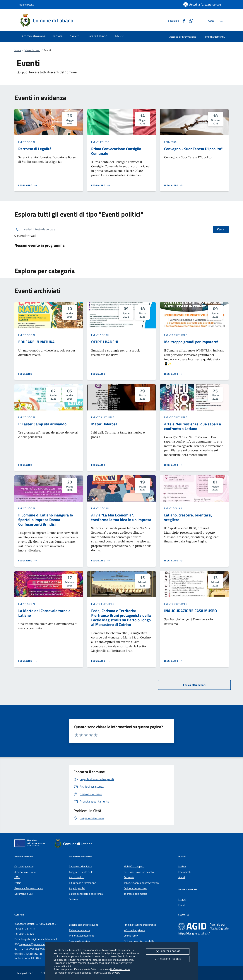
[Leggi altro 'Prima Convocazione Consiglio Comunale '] (101, 185)
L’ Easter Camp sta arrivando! (43, 424)
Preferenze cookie (120, 969)
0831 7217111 (27, 929)
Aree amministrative (26, 872)
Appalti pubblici (77, 888)
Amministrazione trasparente (140, 925)
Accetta (168, 959)
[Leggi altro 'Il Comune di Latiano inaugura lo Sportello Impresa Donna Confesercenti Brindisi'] (28, 561)
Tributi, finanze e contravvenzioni (142, 883)
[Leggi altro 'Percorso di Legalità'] (28, 185)
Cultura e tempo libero (136, 888)
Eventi (182, 905)
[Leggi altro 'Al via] (101, 561)
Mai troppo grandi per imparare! (191, 342)
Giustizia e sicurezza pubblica (139, 872)
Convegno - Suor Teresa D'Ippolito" (193, 149)
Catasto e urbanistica (81, 866)
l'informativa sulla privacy (106, 973)
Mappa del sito (25, 973)
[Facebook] (182, 20)
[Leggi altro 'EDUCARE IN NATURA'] (28, 374)
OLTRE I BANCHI (105, 342)
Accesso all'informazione (183, 37)
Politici (18, 883)
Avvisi (182, 877)
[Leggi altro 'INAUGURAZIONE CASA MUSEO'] (174, 661)
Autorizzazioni (77, 877)
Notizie (182, 866)
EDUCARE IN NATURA (36, 342)
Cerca (221, 229)
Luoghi (182, 899)
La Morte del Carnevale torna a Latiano (44, 613)
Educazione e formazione (83, 883)
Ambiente (129, 877)
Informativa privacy (134, 930)
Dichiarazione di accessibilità (139, 941)
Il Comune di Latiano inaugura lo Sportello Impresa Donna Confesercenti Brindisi (46, 520)
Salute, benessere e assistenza (86, 894)
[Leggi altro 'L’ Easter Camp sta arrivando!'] (28, 465)
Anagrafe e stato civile (81, 872)
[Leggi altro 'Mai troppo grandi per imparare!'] (174, 374)
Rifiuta (167, 951)
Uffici (17, 877)
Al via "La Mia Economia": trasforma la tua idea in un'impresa (121, 517)
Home (18, 50)
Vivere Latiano (32, 50)
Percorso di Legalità (35, 149)
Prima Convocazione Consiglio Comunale (116, 151)
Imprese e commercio (135, 894)
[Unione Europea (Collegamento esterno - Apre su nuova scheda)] (31, 844)
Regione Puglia (26, 5)
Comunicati (184, 872)
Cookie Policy (131, 936)
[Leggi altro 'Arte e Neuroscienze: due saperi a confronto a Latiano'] (174, 465)
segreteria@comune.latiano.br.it (40, 939)
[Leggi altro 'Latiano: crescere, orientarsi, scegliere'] (174, 561)
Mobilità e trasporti (134, 866)
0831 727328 (26, 934)
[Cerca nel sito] (221, 21)
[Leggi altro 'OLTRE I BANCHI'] (101, 374)
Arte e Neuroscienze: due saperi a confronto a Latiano (193, 426)
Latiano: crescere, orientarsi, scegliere (188, 517)
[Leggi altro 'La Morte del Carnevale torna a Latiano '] (28, 661)
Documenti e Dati (24, 894)
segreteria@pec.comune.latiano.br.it (39, 944)
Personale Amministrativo (29, 888)
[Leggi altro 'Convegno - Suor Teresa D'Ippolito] (174, 185)
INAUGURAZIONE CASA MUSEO (191, 611)
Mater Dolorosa (104, 424)
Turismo (73, 899)
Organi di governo (24, 866)
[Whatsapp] (190, 20)
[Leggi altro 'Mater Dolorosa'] (101, 465)
